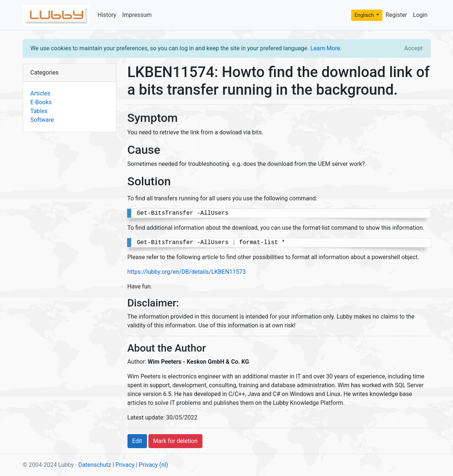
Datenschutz (95, 465)
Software (42, 120)
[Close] (413, 48)
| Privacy (123, 465)
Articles (40, 93)
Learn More (325, 48)
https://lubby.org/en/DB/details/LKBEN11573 (187, 272)
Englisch (365, 15)
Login (420, 15)
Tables (39, 111)
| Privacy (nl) (152, 465)
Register (396, 15)
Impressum (137, 15)
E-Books (41, 102)
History (107, 15)
